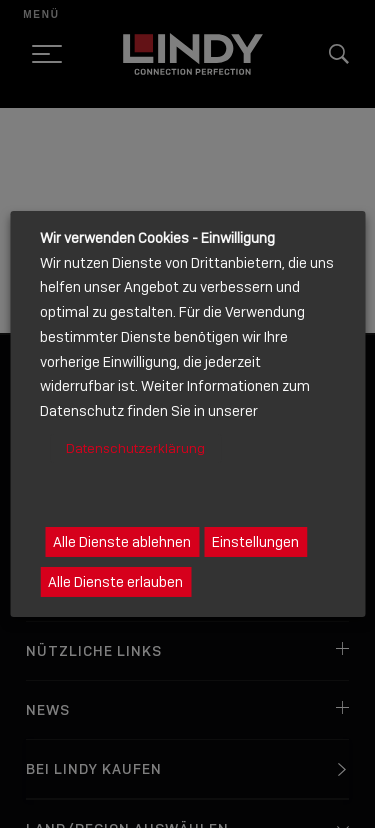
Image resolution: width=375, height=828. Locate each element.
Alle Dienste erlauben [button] (115, 582)
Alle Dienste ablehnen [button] (122, 542)
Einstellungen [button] (255, 542)
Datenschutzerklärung (135, 448)
